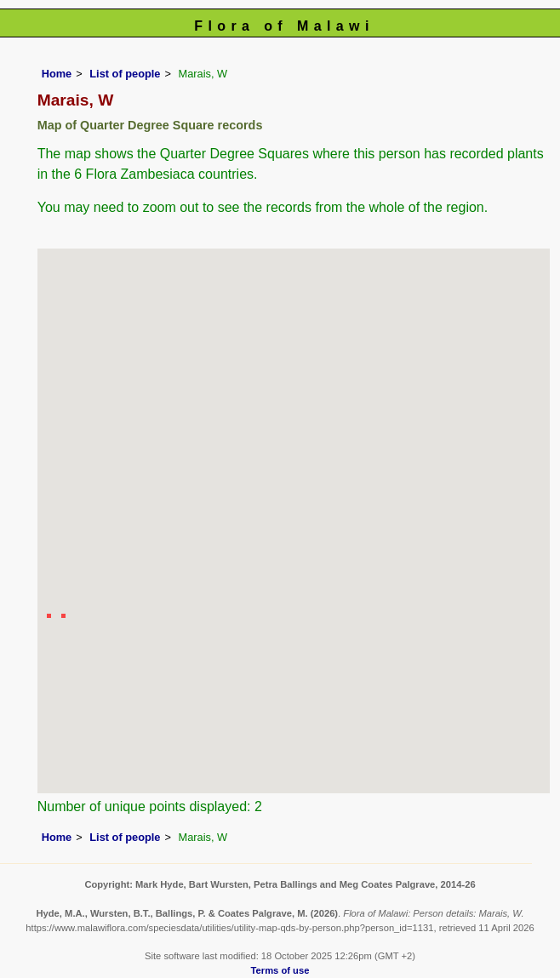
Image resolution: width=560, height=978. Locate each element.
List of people (125, 74)
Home (57, 74)
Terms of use (280, 970)
